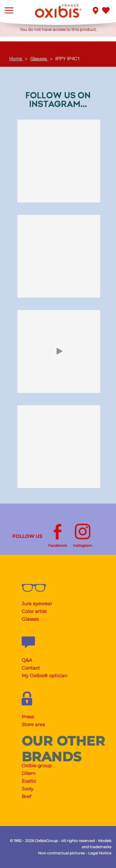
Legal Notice (100, 853)
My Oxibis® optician (45, 676)
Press (28, 717)
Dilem (29, 773)
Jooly (28, 789)
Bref (26, 796)
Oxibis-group (37, 766)
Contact (31, 668)
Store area (33, 724)
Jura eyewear (37, 604)
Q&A (27, 660)
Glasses (30, 619)
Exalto (29, 781)
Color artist (34, 611)
